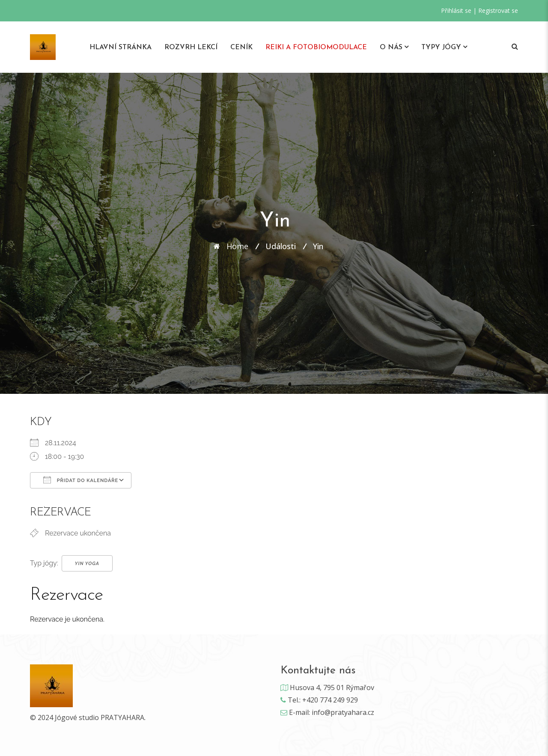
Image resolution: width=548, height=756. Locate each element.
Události (281, 246)
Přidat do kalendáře (81, 480)
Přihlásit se (456, 10)
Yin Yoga (87, 564)
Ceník (241, 48)
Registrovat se (498, 10)
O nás (391, 48)
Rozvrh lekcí (191, 48)
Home (237, 246)
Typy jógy (441, 48)
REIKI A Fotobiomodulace (316, 48)
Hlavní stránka (121, 48)
